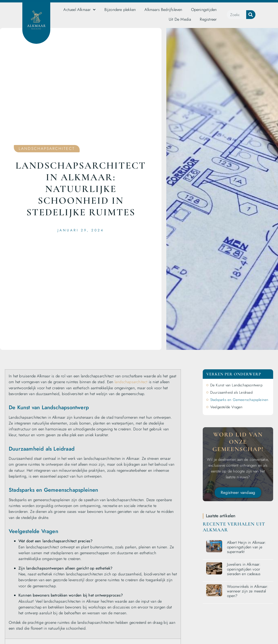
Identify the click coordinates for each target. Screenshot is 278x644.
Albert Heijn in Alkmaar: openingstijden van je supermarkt (247, 547)
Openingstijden (204, 9)
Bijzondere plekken (120, 9)
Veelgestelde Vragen (227, 407)
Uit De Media (180, 19)
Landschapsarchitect (47, 149)
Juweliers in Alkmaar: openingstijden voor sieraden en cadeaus (244, 569)
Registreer (208, 19)
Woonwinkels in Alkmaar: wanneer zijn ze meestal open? (248, 591)
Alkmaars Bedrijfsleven (163, 9)
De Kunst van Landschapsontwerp (236, 385)
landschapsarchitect (131, 382)
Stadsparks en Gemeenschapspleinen (239, 400)
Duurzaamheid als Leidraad (231, 392)
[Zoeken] (251, 15)
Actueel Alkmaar (79, 10)
